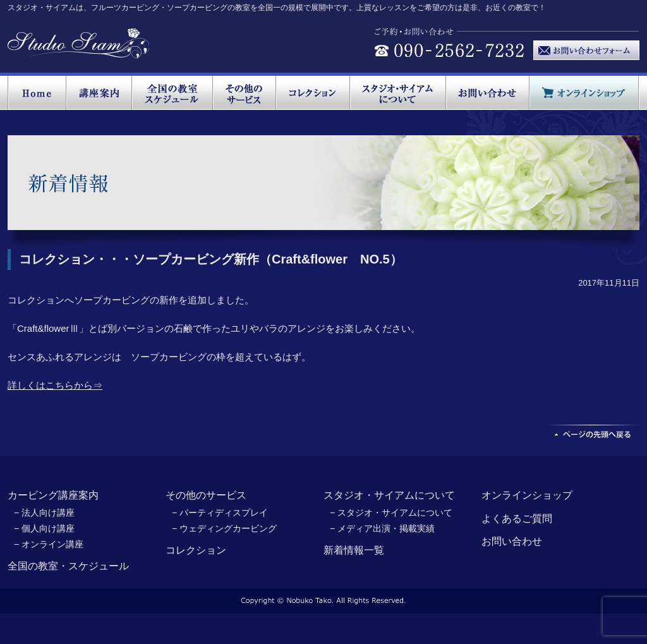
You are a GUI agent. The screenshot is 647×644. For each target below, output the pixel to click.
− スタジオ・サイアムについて (391, 513)
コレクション (196, 550)
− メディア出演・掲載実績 (382, 528)
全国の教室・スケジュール (68, 566)
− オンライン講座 (49, 544)
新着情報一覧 (354, 550)
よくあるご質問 (517, 519)
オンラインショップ (527, 495)
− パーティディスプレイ (220, 513)
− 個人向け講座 (44, 528)
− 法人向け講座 (44, 513)
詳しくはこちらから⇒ (55, 385)
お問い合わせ (512, 541)
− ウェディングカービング (224, 528)
